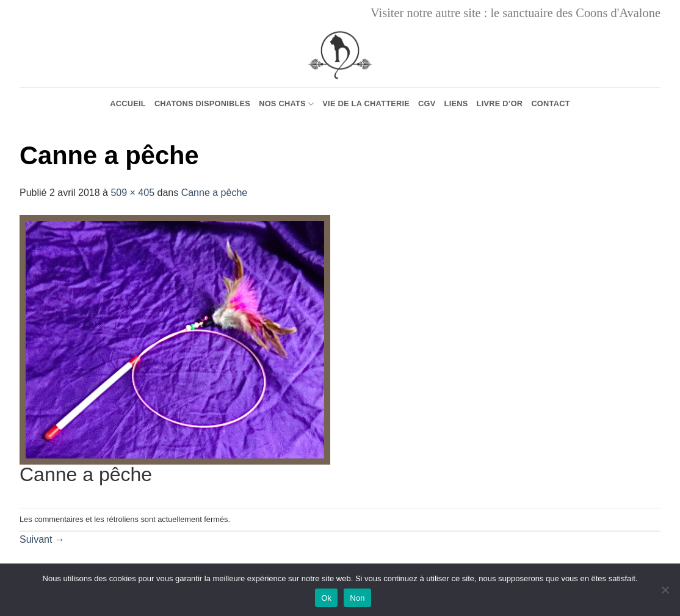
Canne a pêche (215, 193)
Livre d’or (500, 103)
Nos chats (286, 104)
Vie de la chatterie (366, 103)
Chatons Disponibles (202, 103)
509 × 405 (132, 193)
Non (357, 598)
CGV (427, 103)
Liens (456, 103)
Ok (326, 598)
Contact (550, 103)
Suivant (42, 539)
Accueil (128, 103)
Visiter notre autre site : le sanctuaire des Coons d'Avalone (515, 13)
